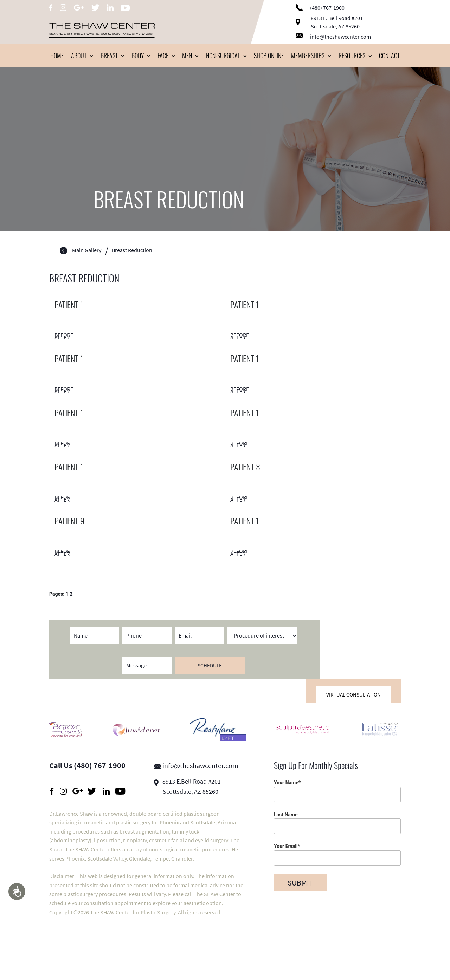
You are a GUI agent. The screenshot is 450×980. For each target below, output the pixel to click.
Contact (389, 55)
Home (57, 55)
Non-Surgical (226, 55)
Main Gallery (87, 250)
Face (166, 55)
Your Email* (337, 854)
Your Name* (337, 791)
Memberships (311, 55)
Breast (112, 55)
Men (190, 55)
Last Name (337, 823)
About (82, 55)
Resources (355, 55)
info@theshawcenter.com (333, 37)
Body (141, 55)
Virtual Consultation (353, 695)
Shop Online (269, 55)
